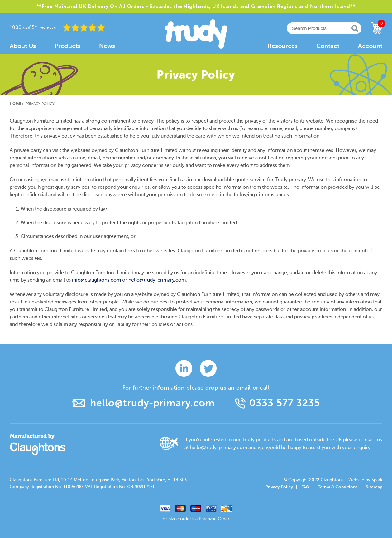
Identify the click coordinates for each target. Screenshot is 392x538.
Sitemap (374, 487)
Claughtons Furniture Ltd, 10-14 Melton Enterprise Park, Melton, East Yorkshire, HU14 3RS (98, 480)
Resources (283, 46)
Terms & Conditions (338, 487)
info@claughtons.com (96, 280)
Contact (328, 46)
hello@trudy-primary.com (157, 280)
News (107, 46)
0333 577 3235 (284, 403)
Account (370, 46)
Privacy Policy (279, 487)
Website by (365, 480)
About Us (23, 46)
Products (67, 46)
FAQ (305, 487)
